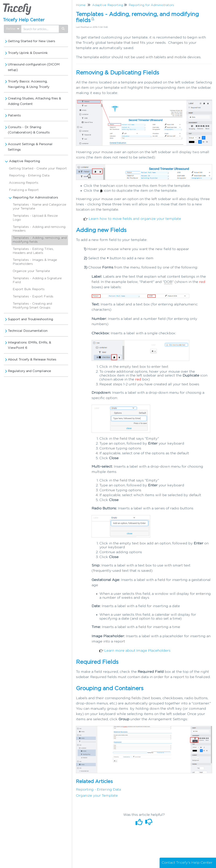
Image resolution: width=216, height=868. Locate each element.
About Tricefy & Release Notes (32, 360)
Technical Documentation (28, 331)
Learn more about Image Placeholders (137, 651)
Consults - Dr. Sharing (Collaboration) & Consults (29, 130)
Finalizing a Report (24, 190)
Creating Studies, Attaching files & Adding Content (34, 101)
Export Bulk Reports (29, 289)
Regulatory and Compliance (29, 371)
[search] (40, 29)
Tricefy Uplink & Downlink (28, 53)
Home (81, 5)
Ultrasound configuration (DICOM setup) (34, 67)
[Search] (63, 29)
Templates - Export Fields (33, 296)
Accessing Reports (24, 183)
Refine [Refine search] (13, 29)
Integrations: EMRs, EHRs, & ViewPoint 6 (29, 345)
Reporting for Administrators (35, 198)
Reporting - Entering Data (29, 175)
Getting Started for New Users (31, 41)
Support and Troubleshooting (30, 319)
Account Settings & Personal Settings (30, 147)
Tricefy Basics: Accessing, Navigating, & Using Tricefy (29, 84)
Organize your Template (31, 271)
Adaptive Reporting (24, 161)
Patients (14, 115)
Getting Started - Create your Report (38, 168)
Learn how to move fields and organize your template (135, 219)
